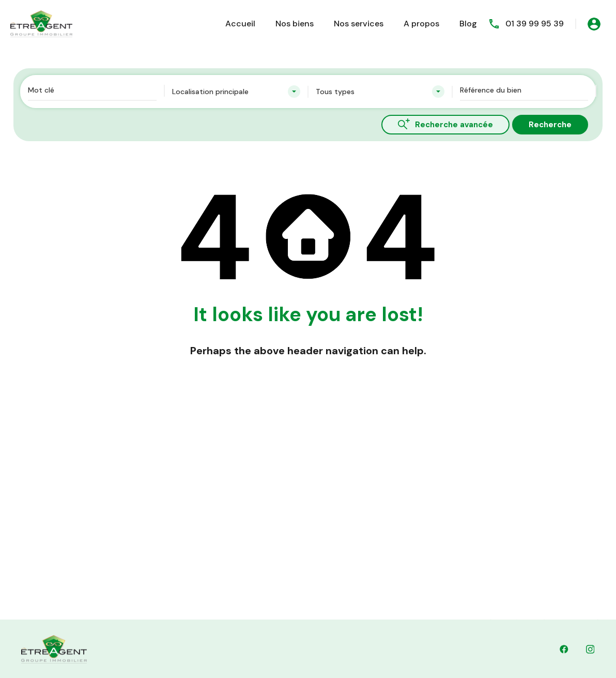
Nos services (359, 24)
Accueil (240, 24)
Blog (468, 24)
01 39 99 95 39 (535, 24)
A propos (421, 24)
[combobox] (236, 92)
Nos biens (295, 24)
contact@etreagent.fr (378, 611)
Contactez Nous (285, 539)
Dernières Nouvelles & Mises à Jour (318, 563)
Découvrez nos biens (293, 515)
